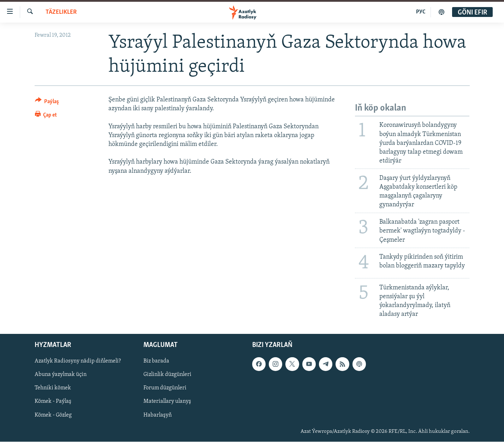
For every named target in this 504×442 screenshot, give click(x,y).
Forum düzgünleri (165, 388)
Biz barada (156, 361)
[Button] (47, 103)
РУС (421, 12)
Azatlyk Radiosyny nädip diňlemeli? (78, 361)
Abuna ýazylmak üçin (61, 375)
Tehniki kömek (53, 388)
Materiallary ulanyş (167, 402)
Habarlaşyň (158, 415)
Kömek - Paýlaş (53, 402)
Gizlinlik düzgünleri (167, 375)
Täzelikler (61, 12)
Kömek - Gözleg (53, 415)
